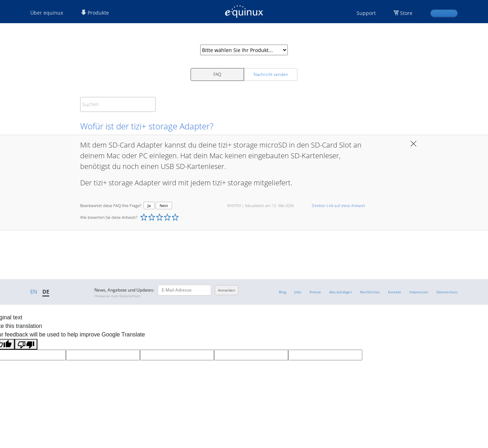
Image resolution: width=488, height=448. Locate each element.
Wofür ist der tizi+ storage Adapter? (147, 126)
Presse (315, 292)
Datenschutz (447, 292)
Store (406, 13)
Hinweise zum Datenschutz (118, 296)
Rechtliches (370, 292)
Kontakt (394, 292)
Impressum (419, 292)
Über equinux (47, 13)
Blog (282, 292)
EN (34, 292)
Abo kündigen (341, 292)
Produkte (95, 13)
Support (366, 13)
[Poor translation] (26, 344)
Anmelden (227, 290)
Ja (149, 205)
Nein (164, 205)
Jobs (298, 292)
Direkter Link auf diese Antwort (338, 205)
